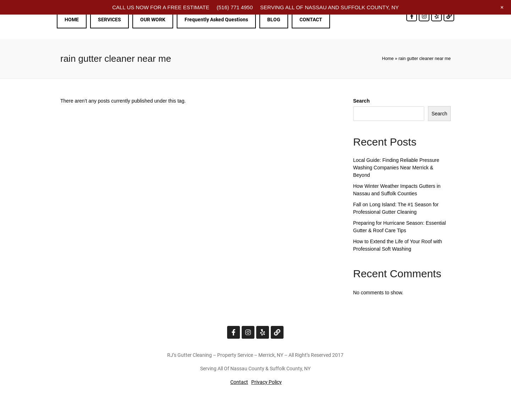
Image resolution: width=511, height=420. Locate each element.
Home (388, 59)
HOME (72, 20)
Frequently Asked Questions (216, 20)
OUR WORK (153, 20)
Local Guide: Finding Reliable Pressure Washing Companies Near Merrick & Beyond (396, 168)
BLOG (274, 20)
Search (361, 101)
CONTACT (311, 20)
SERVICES (109, 20)
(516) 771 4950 (235, 7)
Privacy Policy (267, 382)
